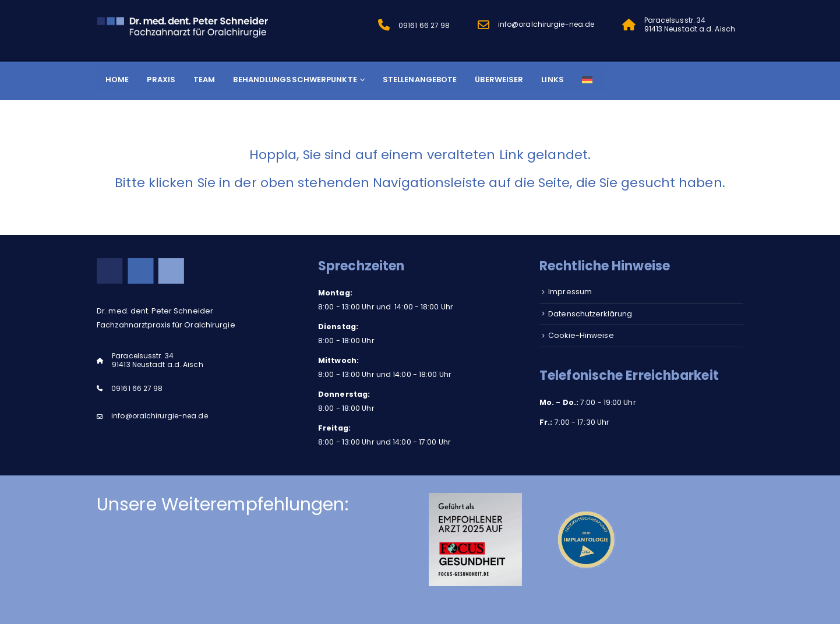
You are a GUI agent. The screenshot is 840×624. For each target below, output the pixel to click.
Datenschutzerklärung (590, 314)
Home (117, 80)
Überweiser (499, 80)
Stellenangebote (420, 80)
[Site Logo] (184, 26)
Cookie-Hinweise (581, 335)
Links (553, 80)
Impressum (570, 292)
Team (204, 80)
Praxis (161, 80)
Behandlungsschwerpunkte (295, 80)
